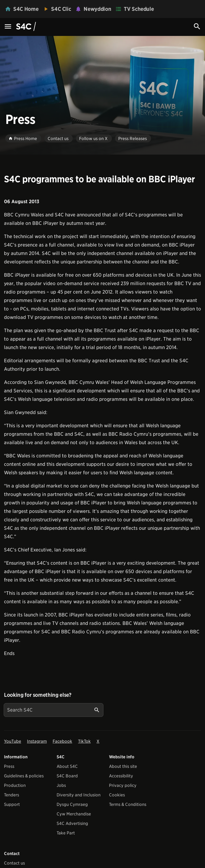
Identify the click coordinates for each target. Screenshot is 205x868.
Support (12, 804)
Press (9, 766)
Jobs (61, 785)
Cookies (117, 795)
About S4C (67, 766)
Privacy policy (123, 785)
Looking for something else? (38, 695)
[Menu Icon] (8, 27)
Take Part (66, 833)
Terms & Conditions (128, 804)
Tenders (12, 795)
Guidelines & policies (24, 776)
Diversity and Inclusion (79, 795)
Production (15, 785)
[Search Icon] (197, 26)
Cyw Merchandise (74, 814)
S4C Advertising (72, 823)
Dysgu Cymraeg (72, 804)
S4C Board (67, 776)
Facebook (62, 741)
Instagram (37, 741)
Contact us (14, 863)
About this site (123, 766)
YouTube (13, 741)
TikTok (84, 741)
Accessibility (121, 776)
